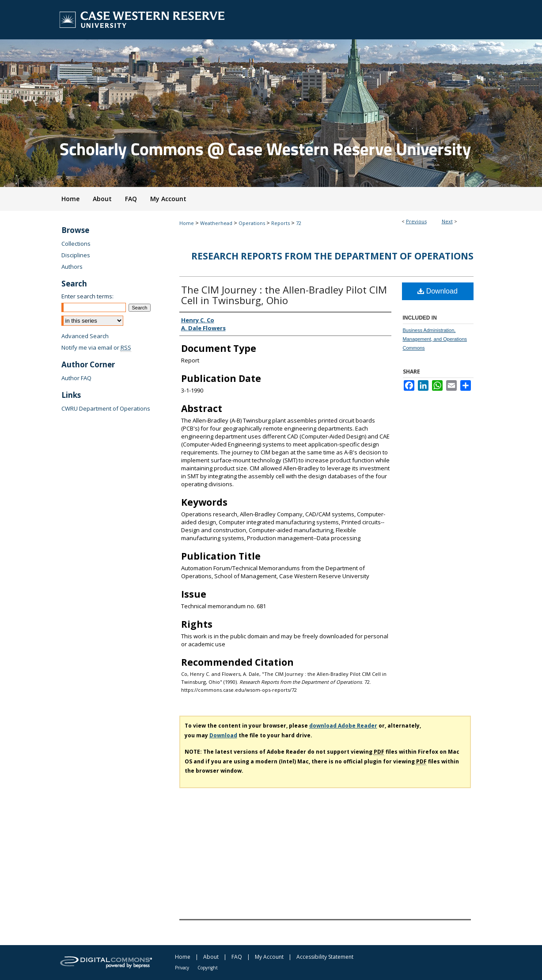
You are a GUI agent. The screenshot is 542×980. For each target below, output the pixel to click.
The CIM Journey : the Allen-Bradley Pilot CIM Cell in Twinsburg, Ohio (284, 295)
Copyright (208, 968)
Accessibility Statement (325, 957)
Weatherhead (216, 223)
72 (299, 223)
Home (187, 223)
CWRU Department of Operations (106, 408)
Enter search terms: (87, 296)
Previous (416, 221)
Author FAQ (76, 378)
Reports (280, 223)
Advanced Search (85, 336)
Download (438, 291)
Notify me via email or (96, 347)
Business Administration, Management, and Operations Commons (435, 339)
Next (447, 221)
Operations (252, 223)
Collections (76, 244)
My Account (269, 957)
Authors (72, 267)
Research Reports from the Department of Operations (332, 256)
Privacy (182, 968)
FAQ (237, 957)
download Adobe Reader (343, 726)
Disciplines (76, 255)
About (211, 957)
